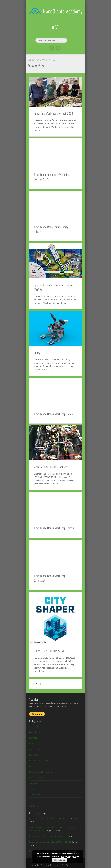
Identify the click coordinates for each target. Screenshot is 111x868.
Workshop (34, 806)
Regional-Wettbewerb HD (41, 772)
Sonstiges (34, 783)
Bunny (37, 353)
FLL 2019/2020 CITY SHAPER (51, 651)
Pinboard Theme (49, 865)
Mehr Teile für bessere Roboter (51, 467)
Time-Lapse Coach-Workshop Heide (53, 414)
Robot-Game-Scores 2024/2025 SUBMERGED (50, 818)
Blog (31, 743)
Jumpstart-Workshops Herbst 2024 (53, 113)
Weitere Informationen (70, 856)
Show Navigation (74, 28)
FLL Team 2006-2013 (39, 760)
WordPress (66, 865)
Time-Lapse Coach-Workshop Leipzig (54, 528)
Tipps (32, 800)
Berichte (33, 738)
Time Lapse (35, 795)
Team (32, 789)
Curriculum (34, 749)
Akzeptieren (59, 860)
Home (32, 766)
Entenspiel (34, 755)
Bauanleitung (35, 732)
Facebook (52, 48)
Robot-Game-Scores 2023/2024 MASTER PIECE (50, 842)
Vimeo (58, 48)
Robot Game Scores (38, 778)
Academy (34, 726)
